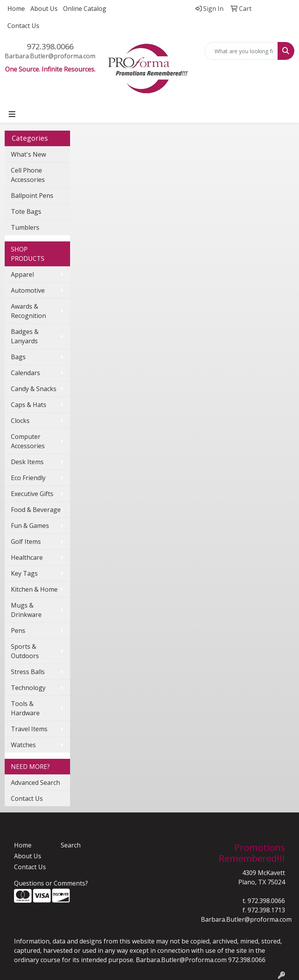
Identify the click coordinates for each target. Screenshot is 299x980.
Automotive (28, 290)
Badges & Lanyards (25, 336)
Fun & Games (30, 526)
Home (16, 9)
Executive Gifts (32, 494)
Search (71, 845)
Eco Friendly (28, 478)
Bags (18, 357)
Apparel (22, 274)
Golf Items (26, 542)
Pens (18, 631)
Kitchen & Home (34, 589)
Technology (28, 688)
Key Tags (24, 573)
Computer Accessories (28, 441)
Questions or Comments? (51, 883)
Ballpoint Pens (32, 196)
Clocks (20, 421)
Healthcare (27, 557)
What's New (28, 154)
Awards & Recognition (28, 311)
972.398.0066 (50, 46)
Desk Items (27, 462)
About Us (44, 9)
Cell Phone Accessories (28, 175)
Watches (23, 745)
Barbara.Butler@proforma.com (50, 56)
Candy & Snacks (34, 389)
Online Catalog (85, 9)
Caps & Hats (29, 405)
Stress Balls (28, 672)
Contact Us (23, 26)
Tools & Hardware (25, 708)
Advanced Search (35, 783)
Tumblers (25, 227)
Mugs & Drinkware (26, 610)
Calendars (26, 373)
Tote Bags (26, 211)
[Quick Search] (241, 51)
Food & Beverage (36, 510)
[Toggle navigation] (12, 114)
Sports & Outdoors (25, 651)
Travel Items (29, 729)
